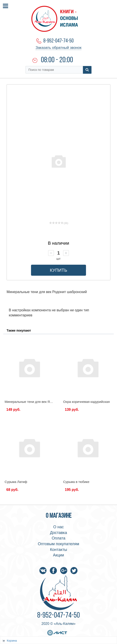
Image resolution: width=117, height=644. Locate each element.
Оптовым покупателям (58, 544)
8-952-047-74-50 (58, 41)
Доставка (58, 533)
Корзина (12, 641)
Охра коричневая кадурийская (86, 402)
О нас (58, 527)
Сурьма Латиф (16, 482)
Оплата (58, 538)
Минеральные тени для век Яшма (31, 402)
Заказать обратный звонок (59, 48)
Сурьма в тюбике (76, 482)
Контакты (58, 550)
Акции (58, 555)
